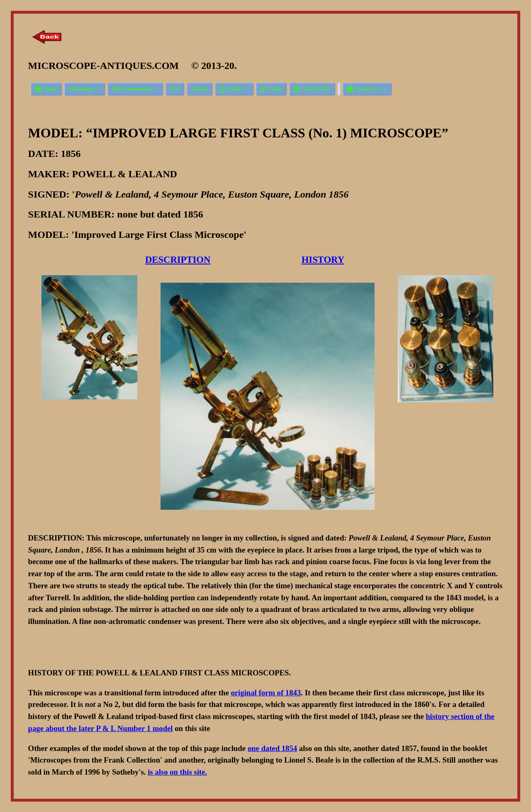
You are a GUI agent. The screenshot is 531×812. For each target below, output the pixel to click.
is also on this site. (177, 772)
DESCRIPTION (178, 260)
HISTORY (323, 260)
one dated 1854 (273, 748)
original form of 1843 (266, 693)
